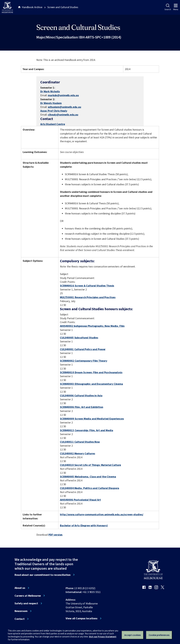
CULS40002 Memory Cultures (78, 453)
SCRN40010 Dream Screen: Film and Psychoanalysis (91, 372)
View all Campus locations (81, 618)
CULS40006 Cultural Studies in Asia (81, 395)
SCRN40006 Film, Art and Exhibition (81, 407)
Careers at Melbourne (28, 596)
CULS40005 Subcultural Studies (79, 338)
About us (20, 588)
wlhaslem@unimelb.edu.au (64, 107)
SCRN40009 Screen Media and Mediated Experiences (92, 419)
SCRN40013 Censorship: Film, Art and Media (86, 430)
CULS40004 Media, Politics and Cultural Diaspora (90, 488)
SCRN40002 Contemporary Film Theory (83, 361)
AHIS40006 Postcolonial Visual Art (80, 500)
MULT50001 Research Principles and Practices (88, 297)
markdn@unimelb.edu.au (63, 95)
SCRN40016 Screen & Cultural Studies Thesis (87, 286)
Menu (176, 7)
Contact (20, 619)
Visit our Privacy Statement (103, 637)
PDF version (56, 535)
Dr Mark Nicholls (50, 91)
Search (168, 7)
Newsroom (21, 611)
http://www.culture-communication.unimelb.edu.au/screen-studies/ (102, 514)
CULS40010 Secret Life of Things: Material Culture (90, 465)
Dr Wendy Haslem (51, 103)
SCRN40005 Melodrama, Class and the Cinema (88, 477)
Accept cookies (133, 635)
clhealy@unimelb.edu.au (63, 115)
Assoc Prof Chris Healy (54, 111)
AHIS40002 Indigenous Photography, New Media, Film (92, 326)
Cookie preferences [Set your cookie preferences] (159, 635)
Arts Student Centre (53, 124)
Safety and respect (26, 603)
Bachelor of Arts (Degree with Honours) (84, 525)
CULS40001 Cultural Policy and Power (83, 349)
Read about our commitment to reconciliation (43, 575)
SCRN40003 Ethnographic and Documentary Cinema (91, 384)
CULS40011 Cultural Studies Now (80, 442)
